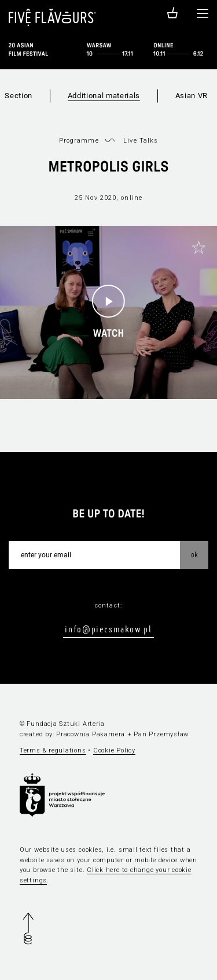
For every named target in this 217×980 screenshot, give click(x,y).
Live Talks (141, 141)
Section (19, 96)
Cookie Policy (114, 750)
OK (194, 554)
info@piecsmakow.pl (108, 629)
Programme (79, 141)
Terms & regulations (53, 750)
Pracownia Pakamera (91, 734)
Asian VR (192, 96)
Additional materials (104, 96)
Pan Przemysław (161, 734)
